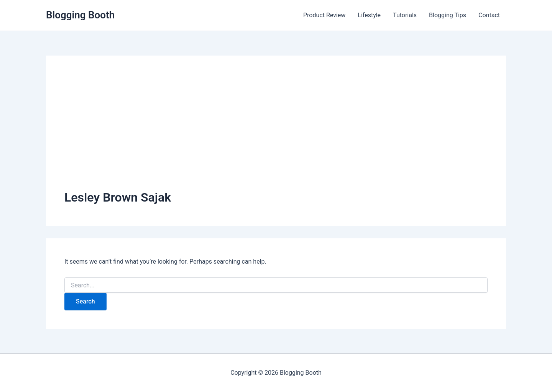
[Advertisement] (276, 131)
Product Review (324, 15)
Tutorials (405, 15)
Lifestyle (369, 15)
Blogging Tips (448, 15)
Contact (489, 15)
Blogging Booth (80, 15)
